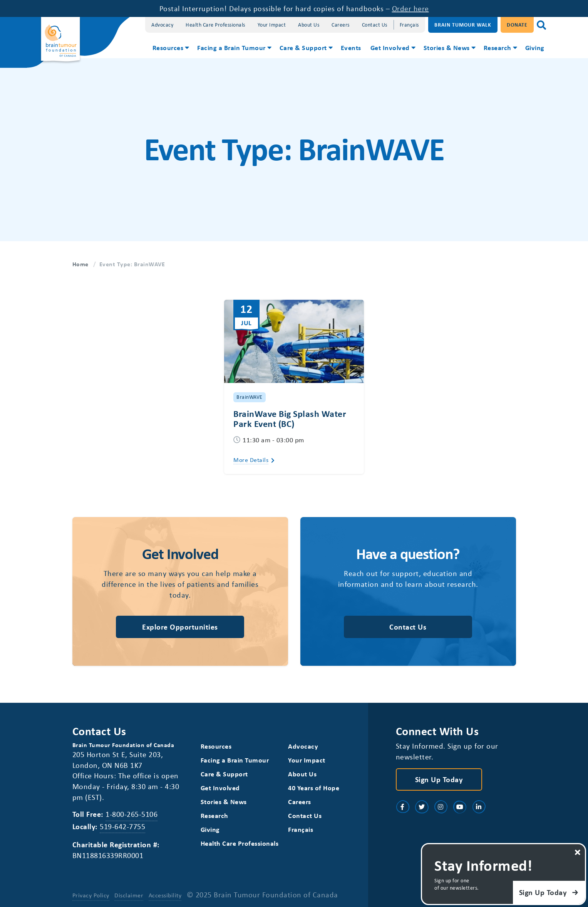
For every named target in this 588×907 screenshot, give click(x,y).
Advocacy (162, 24)
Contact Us (375, 24)
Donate (517, 24)
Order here (410, 8)
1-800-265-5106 (132, 814)
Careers (341, 24)
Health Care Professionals (215, 24)
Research (498, 47)
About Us (309, 24)
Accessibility (165, 895)
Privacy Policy (91, 895)
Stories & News (447, 47)
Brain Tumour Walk (463, 24)
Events (351, 47)
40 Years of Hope (314, 788)
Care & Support (303, 47)
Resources (168, 47)
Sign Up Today (439, 779)
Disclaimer (129, 895)
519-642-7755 (122, 826)
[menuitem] (170, 49)
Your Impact (272, 24)
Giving (535, 47)
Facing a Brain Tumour (231, 47)
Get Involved (390, 47)
